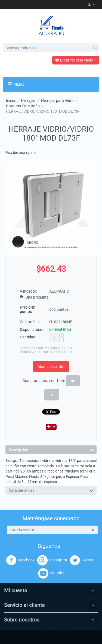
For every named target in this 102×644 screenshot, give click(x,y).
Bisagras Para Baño (23, 106)
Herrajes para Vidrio (58, 101)
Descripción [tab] (51, 449)
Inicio (10, 101)
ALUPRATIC (59, 291)
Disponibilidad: (32, 329)
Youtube (51, 573)
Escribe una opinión (22, 153)
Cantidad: (28, 337)
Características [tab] (51, 490)
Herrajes (28, 101)
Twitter (82, 560)
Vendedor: (28, 291)
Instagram (52, 560)
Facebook (20, 560)
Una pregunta (34, 297)
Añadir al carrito (51, 367)
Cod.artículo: (31, 322)
